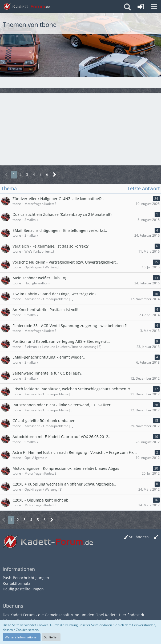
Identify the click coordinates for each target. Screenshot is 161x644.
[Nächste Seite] (55, 175)
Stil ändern (139, 537)
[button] (154, 7)
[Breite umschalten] (156, 537)
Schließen (51, 637)
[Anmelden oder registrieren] (141, 7)
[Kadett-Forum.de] (27, 7)
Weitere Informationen (22, 637)
